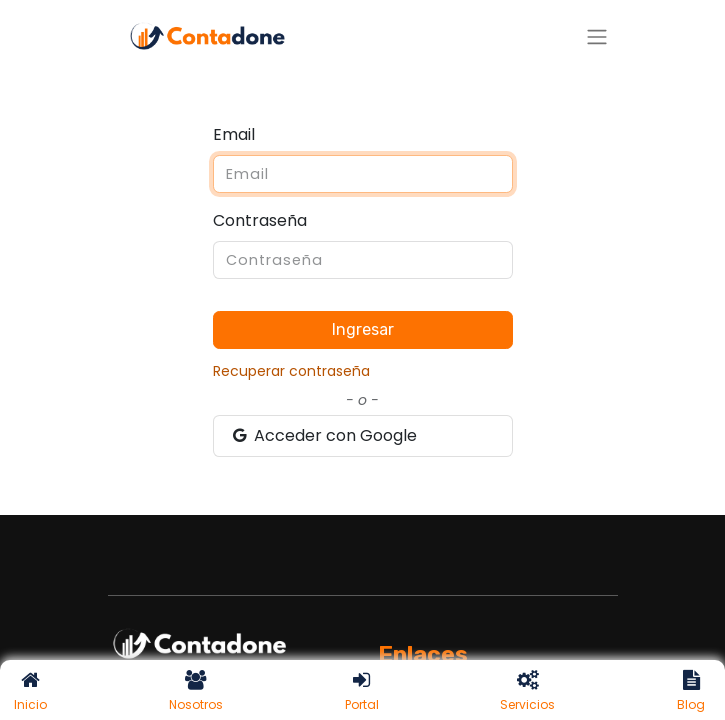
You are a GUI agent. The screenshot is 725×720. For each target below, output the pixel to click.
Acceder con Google (324, 435)
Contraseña (260, 220)
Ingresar (363, 329)
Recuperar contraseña (291, 371)
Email (234, 134)
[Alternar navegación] (597, 36)
